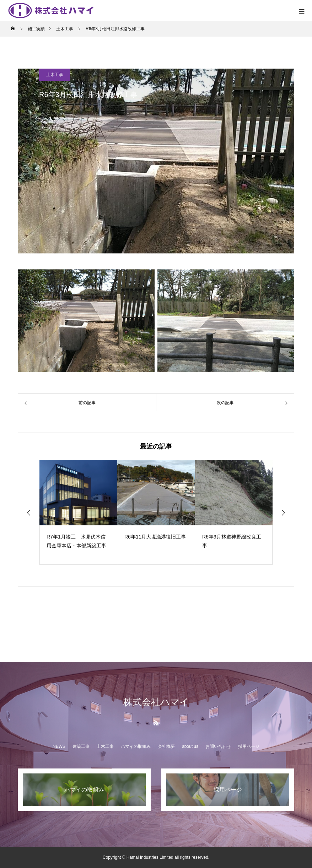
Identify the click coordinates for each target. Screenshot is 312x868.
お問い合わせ (218, 746)
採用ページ (249, 746)
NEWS (59, 746)
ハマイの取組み (136, 746)
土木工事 (55, 75)
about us (190, 746)
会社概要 (166, 746)
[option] (78, 512)
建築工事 (81, 746)
